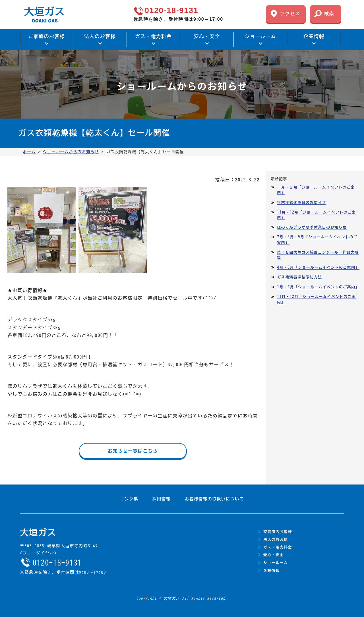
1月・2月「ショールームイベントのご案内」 (318, 287)
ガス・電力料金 (278, 547)
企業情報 (272, 571)
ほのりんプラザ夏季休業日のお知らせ (312, 227)
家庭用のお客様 (278, 532)
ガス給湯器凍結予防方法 (299, 277)
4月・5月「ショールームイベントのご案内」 (318, 267)
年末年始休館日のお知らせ (302, 203)
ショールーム (276, 563)
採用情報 (162, 499)
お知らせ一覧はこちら (133, 451)
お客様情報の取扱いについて (214, 499)
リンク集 (129, 499)
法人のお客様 (276, 540)
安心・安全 (274, 555)
